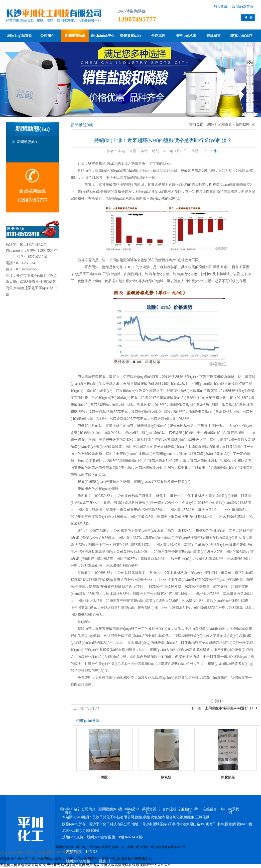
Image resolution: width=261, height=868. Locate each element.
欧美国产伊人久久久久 (154, 865)
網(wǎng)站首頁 (19, 36)
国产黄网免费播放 (86, 865)
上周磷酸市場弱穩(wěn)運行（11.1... (232, 708)
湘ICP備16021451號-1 (128, 837)
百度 (102, 861)
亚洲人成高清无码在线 (118, 865)
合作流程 (158, 36)
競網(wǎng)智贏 (99, 837)
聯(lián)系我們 (241, 36)
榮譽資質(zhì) (130, 36)
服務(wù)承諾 (186, 36)
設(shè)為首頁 (243, 7)
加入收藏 (221, 7)
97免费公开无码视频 (55, 865)
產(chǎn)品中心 (103, 36)
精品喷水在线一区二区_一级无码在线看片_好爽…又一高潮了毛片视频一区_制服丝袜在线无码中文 (121, 847)
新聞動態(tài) (75, 36)
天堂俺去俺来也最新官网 (19, 865)
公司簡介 (47, 36)
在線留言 (214, 36)
